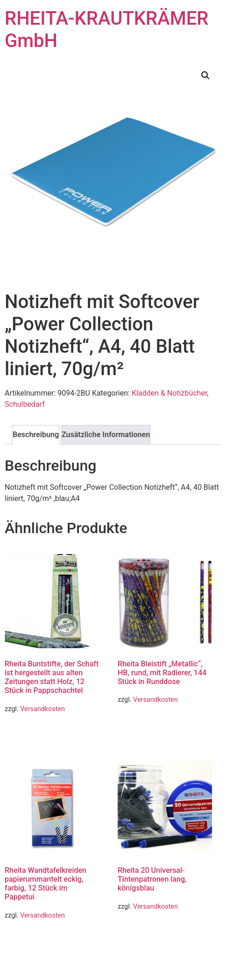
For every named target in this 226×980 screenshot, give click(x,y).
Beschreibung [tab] (36, 435)
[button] (205, 75)
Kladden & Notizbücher (169, 393)
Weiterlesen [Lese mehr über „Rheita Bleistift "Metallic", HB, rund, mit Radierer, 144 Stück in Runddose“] (145, 724)
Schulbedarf (25, 404)
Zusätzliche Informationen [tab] (106, 435)
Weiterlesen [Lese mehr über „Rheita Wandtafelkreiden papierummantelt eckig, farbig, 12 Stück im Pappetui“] (32, 940)
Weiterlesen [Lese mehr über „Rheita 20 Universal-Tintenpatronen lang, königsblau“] (145, 931)
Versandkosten (42, 709)
